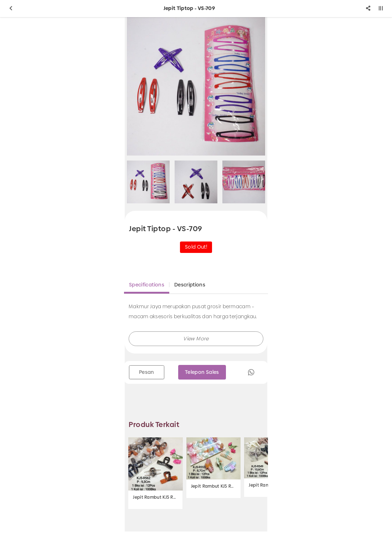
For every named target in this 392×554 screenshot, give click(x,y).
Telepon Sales (202, 372)
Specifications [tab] (147, 285)
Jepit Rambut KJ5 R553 (213, 486)
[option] (196, 86)
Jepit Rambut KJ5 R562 (155, 497)
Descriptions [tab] (190, 285)
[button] (196, 339)
